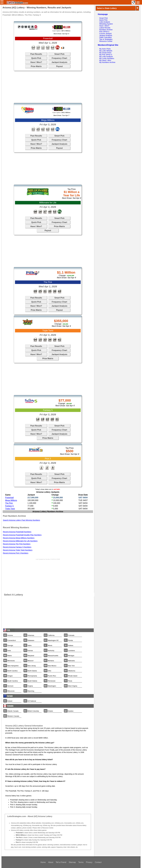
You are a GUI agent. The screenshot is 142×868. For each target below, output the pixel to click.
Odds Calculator (106, 37)
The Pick (9, 503)
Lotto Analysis (105, 22)
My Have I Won (105, 60)
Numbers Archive (106, 30)
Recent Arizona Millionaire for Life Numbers (20, 541)
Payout (59, 66)
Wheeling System (106, 24)
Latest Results (105, 28)
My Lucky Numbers (107, 58)
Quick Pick (36, 58)
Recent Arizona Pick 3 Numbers (16, 553)
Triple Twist (10, 509)
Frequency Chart (59, 58)
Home (43, 862)
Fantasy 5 (9, 506)
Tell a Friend (61, 862)
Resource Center (106, 41)
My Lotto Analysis (106, 57)
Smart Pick (59, 54)
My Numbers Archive (107, 62)
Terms (81, 862)
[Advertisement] (48, 87)
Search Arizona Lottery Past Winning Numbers (21, 520)
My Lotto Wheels (106, 51)
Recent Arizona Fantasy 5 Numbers (17, 547)
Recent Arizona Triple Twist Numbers (18, 550)
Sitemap (72, 862)
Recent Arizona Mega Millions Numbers (19, 538)
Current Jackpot (105, 34)
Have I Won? (36, 62)
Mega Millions (11, 500)
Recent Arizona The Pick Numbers (17, 544)
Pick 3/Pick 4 (104, 32)
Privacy (89, 862)
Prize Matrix (36, 66)
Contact (98, 862)
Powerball (9, 498)
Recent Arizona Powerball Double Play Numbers (22, 535)
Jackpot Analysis (59, 62)
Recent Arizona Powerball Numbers (17, 532)
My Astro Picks (105, 49)
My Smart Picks (105, 53)
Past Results (36, 54)
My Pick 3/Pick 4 (106, 55)
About (51, 862)
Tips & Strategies (106, 39)
